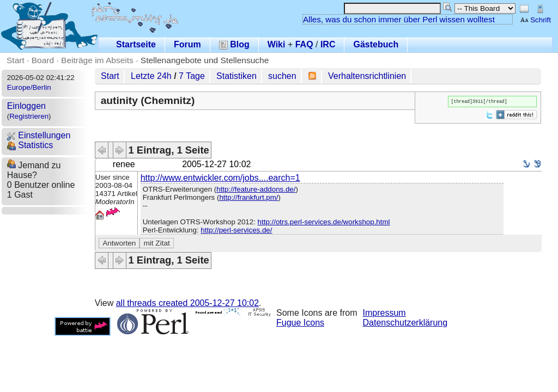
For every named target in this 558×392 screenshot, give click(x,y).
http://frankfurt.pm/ (248, 197)
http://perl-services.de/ (236, 230)
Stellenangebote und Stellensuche (205, 60)
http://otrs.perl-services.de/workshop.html (324, 222)
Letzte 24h (151, 76)
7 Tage (192, 76)
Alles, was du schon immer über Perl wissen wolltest (399, 19)
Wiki (277, 44)
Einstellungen (39, 135)
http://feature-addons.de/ (256, 189)
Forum (187, 44)
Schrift (535, 20)
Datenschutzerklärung (405, 323)
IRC (328, 44)
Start (16, 60)
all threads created (187, 303)
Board (43, 60)
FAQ (304, 44)
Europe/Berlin (29, 87)
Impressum (384, 313)
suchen (282, 76)
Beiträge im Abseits (97, 60)
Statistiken (236, 76)
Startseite (136, 44)
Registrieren (29, 116)
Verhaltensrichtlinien (367, 76)
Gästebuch (376, 44)
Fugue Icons (300, 323)
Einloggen (26, 106)
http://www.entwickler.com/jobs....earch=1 (220, 178)
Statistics (30, 145)
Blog (234, 44)
